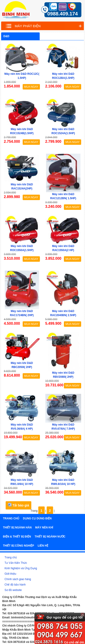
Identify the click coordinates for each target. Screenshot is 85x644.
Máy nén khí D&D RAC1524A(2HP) (22, 186)
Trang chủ (11, 518)
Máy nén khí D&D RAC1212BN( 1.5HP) (63, 196)
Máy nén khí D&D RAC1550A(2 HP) (63, 248)
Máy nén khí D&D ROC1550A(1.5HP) (22, 248)
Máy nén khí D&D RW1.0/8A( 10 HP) (22, 482)
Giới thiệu (10, 574)
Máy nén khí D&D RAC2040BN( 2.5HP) (63, 313)
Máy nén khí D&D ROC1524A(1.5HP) (63, 131)
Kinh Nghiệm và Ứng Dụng (21, 568)
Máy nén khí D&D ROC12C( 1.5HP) (22, 76)
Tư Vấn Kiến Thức (16, 563)
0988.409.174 (63, 14)
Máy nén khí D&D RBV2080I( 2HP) (63, 375)
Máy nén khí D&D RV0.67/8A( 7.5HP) (63, 427)
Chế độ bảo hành (15, 585)
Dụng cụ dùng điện (37, 518)
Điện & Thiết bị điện (17, 537)
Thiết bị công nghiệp (18, 546)
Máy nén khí (44, 528)
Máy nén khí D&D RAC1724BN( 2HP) (22, 313)
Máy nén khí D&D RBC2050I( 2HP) (22, 365)
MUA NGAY (31, 87)
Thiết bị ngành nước (50, 537)
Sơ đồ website (13, 590)
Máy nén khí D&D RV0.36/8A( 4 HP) (22, 427)
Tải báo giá (18, 505)
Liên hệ (43, 546)
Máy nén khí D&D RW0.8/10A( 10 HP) (63, 482)
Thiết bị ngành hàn (17, 528)
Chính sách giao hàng (18, 579)
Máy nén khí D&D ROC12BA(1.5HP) (63, 76)
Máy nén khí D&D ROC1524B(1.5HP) (22, 131)
